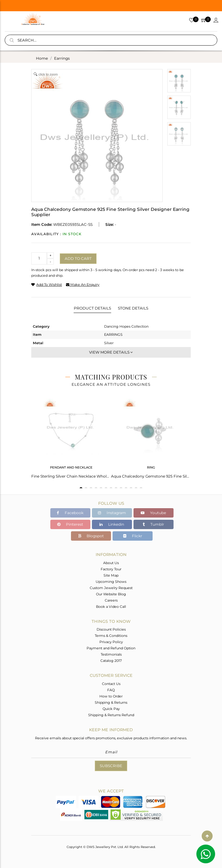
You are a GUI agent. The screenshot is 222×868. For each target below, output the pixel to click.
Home (42, 58)
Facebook (70, 513)
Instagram (112, 513)
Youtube (153, 513)
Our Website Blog (111, 594)
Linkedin (112, 524)
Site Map (111, 575)
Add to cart (78, 258)
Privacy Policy (111, 642)
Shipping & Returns (111, 702)
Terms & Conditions (111, 636)
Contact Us (111, 684)
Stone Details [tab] (133, 308)
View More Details (111, 352)
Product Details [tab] (92, 308)
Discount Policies (111, 629)
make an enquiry (83, 285)
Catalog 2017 (111, 661)
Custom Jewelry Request (111, 588)
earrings (62, 58)
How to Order (111, 696)
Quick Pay (111, 709)
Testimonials (111, 654)
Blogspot (91, 536)
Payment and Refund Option (111, 648)
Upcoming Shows (111, 582)
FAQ (111, 690)
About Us (111, 563)
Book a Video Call (111, 607)
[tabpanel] (71, 436)
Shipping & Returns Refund (111, 715)
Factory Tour (111, 569)
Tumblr (153, 524)
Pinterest (70, 524)
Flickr (133, 536)
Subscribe (111, 766)
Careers (111, 600)
